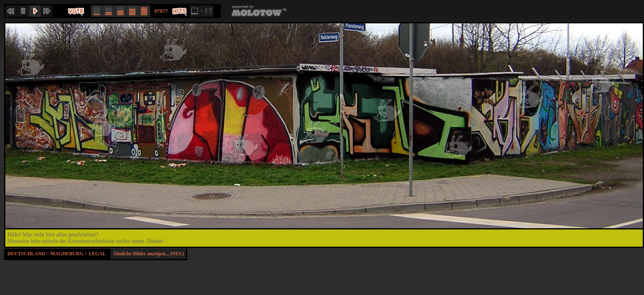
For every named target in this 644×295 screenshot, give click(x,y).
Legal (97, 254)
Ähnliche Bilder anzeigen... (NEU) (148, 254)
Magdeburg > (70, 254)
